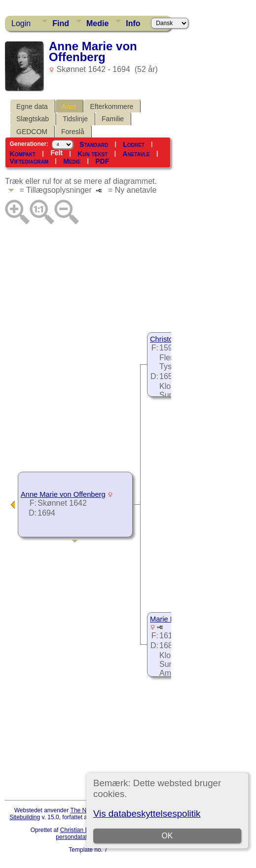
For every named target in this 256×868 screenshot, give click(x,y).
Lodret (134, 144)
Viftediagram (29, 161)
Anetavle (136, 153)
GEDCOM (32, 132)
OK (167, 836)
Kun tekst (92, 153)
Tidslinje (75, 119)
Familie (113, 119)
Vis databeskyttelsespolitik (147, 814)
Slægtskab (33, 119)
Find (61, 23)
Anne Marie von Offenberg (63, 494)
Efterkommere (111, 106)
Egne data (32, 106)
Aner (69, 106)
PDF (102, 161)
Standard (94, 144)
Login (21, 23)
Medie (97, 23)
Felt (56, 153)
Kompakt (22, 153)
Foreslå (73, 132)
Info (133, 23)
